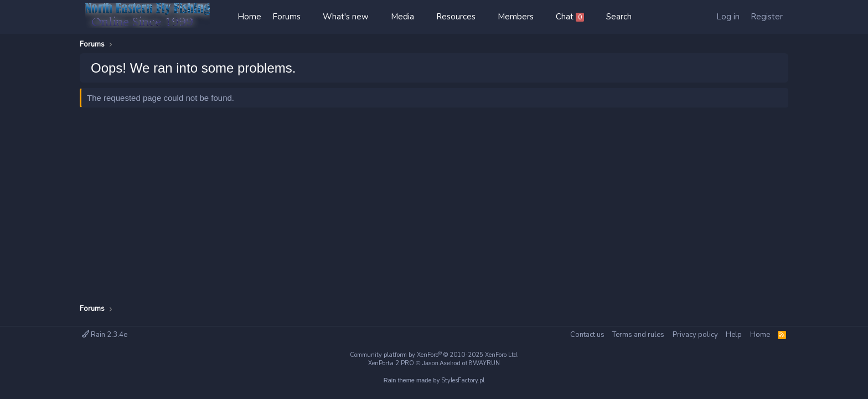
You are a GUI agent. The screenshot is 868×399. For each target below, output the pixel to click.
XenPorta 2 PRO (391, 363)
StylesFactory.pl (463, 380)
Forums (286, 17)
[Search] (619, 17)
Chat (570, 17)
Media (402, 17)
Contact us (587, 335)
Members (516, 17)
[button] (312, 17)
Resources (456, 17)
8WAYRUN (484, 363)
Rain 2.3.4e (105, 335)
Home (249, 17)
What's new (346, 17)
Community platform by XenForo (434, 355)
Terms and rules (638, 335)
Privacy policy (695, 335)
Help (734, 335)
